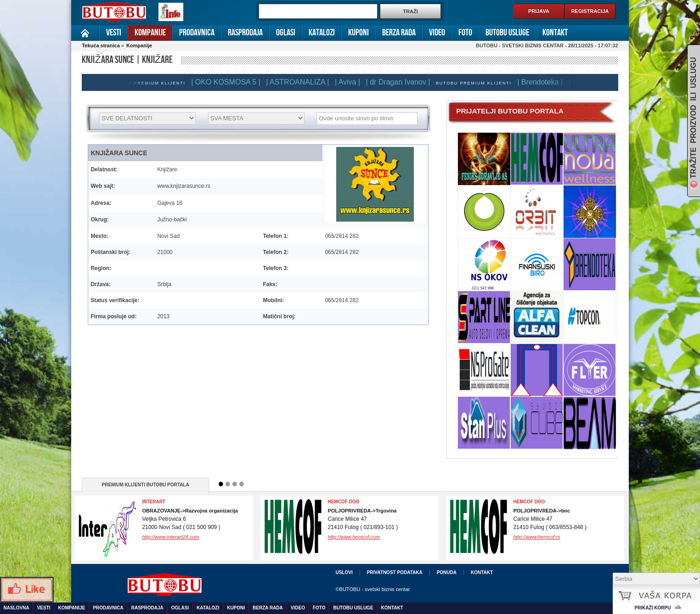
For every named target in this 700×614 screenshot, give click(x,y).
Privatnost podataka (395, 572)
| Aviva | (350, 82)
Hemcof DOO (529, 502)
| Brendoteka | (542, 82)
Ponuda (447, 572)
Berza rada (399, 33)
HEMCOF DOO (343, 502)
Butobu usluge (507, 33)
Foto (465, 33)
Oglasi (286, 33)
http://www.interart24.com (170, 537)
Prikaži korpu (653, 608)
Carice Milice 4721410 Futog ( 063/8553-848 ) (550, 519)
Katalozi (322, 33)
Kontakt (555, 33)
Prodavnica (197, 33)
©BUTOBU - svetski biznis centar (373, 589)
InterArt (154, 502)
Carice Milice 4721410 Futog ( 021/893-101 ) (363, 519)
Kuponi (358, 33)
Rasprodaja (245, 33)
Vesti (114, 33)
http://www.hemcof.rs (536, 537)
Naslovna (85, 33)
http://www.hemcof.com (354, 537)
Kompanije (150, 33)
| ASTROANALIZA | (300, 82)
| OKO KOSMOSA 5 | (228, 82)
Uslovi (344, 572)
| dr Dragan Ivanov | (401, 82)
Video (437, 33)
